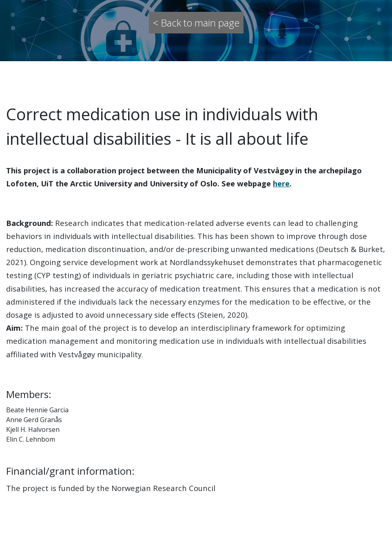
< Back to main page (196, 23)
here (281, 183)
